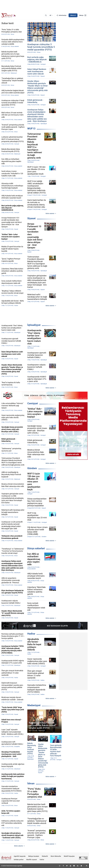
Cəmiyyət (33, 403)
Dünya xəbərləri (36, 548)
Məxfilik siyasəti (32, 860)
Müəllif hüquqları (69, 856)
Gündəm (32, 468)
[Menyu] (83, 15)
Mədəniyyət (34, 705)
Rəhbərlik (45, 856)
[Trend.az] (9, 15)
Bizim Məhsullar (56, 856)
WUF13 (31, 129)
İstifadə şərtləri (19, 860)
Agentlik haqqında (20, 856)
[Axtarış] (46, 15)
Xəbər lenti (8, 23)
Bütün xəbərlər (50, 213)
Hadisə (31, 634)
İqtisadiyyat (34, 325)
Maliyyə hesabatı (34, 856)
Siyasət (31, 218)
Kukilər (42, 860)
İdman (31, 783)
